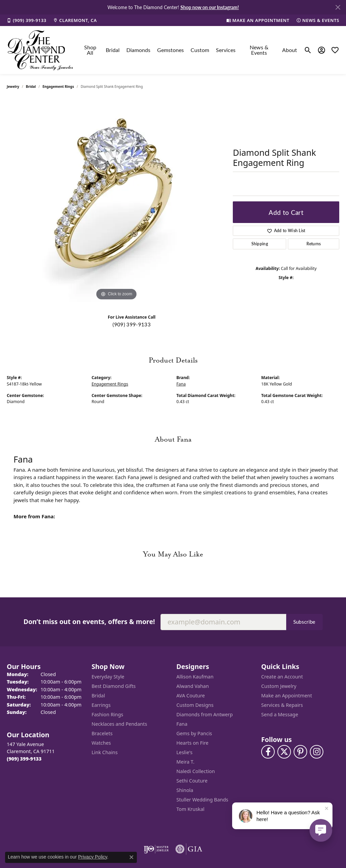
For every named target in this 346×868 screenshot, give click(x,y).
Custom (200, 50)
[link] (27, 20)
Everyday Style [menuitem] (108, 677)
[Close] (338, 7)
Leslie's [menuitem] (184, 752)
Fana (181, 384)
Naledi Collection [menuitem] (196, 771)
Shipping (260, 244)
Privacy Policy (93, 857)
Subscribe (304, 622)
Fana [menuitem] (182, 724)
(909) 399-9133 (131, 324)
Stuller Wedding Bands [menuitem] (202, 800)
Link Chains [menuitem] (105, 752)
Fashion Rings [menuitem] (107, 714)
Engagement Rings (58, 86)
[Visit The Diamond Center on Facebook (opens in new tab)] (268, 752)
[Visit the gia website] (189, 849)
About (290, 50)
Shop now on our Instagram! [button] (210, 7)
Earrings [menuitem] (101, 705)
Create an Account (282, 677)
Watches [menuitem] (101, 743)
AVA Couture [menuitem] (191, 696)
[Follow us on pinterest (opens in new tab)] (300, 752)
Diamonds (138, 50)
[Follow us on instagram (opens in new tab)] (317, 752)
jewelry (13, 86)
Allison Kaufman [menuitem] (195, 677)
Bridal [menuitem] (98, 696)
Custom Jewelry (279, 686)
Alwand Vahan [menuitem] (193, 686)
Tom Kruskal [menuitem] (190, 809)
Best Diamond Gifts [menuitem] (114, 686)
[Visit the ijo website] (156, 849)
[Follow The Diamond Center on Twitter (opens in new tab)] (284, 752)
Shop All (90, 50)
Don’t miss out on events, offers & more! (89, 622)
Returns (314, 244)
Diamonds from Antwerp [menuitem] (205, 714)
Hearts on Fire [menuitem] (192, 743)
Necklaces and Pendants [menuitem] (119, 724)
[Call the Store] (24, 759)
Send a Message (280, 714)
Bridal (113, 50)
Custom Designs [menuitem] (195, 705)
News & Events (259, 50)
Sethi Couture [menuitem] (192, 781)
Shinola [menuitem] (185, 790)
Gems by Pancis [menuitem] (194, 733)
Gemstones (170, 50)
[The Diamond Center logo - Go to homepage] (41, 50)
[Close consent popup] (131, 857)
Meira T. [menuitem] (185, 762)
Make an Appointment (287, 696)
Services (226, 50)
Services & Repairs (282, 705)
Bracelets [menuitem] (102, 733)
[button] (308, 50)
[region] (117, 201)
